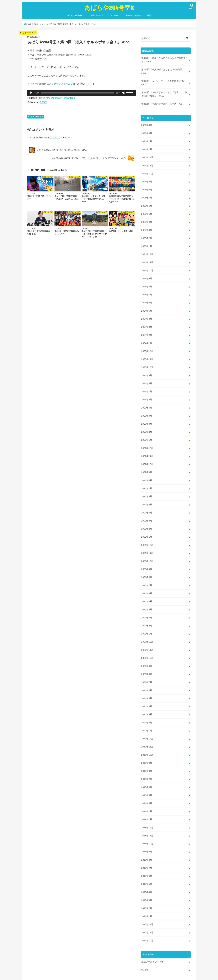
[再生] (31, 93)
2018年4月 (146, 872)
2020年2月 (146, 706)
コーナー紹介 (114, 15)
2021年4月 (146, 596)
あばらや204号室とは (76, 15)
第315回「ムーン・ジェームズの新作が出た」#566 (164, 82)
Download (69, 98)
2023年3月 (146, 415)
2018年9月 (146, 832)
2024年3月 (146, 321)
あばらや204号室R (109, 8)
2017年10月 (147, 919)
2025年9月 (146, 179)
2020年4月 (146, 691)
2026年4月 (146, 124)
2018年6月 (146, 856)
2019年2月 (146, 793)
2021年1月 (146, 620)
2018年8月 (146, 840)
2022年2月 (146, 517)
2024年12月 (147, 250)
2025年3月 (146, 226)
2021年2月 (146, 612)
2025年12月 (147, 155)
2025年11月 (147, 163)
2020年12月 (147, 628)
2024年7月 (146, 289)
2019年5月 (146, 777)
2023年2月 (146, 423)
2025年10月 (147, 171)
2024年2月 (146, 328)
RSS (42, 102)
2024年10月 (147, 265)
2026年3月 (146, 132)
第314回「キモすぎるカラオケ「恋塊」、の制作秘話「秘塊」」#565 (164, 93)
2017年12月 (147, 903)
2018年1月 (146, 895)
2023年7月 (146, 383)
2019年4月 (146, 785)
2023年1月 (146, 431)
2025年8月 (146, 187)
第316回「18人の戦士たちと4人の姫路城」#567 (163, 71)
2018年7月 (146, 848)
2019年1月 (146, 801)
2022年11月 (147, 446)
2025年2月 (146, 234)
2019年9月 (146, 746)
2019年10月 (147, 738)
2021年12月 (147, 533)
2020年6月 (146, 675)
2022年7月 (146, 478)
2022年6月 (146, 486)
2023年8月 (146, 376)
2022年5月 (146, 494)
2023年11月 (147, 352)
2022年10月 (147, 454)
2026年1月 (146, 147)
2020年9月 (146, 651)
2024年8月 (146, 281)
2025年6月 (146, 202)
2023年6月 (146, 391)
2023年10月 (147, 360)
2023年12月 (147, 344)
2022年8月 (146, 470)
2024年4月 (146, 313)
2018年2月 (146, 887)
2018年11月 (147, 817)
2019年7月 (146, 761)
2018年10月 (147, 824)
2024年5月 (146, 305)
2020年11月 (147, 636)
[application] (82, 93)
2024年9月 (146, 273)
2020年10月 (147, 643)
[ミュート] (124, 93)
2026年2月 (146, 139)
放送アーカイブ (97, 15)
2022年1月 (146, 525)
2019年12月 (147, 722)
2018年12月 (147, 809)
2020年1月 (146, 714)
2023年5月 (146, 399)
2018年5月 (146, 864)
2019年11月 (147, 730)
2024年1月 (146, 336)
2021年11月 (147, 541)
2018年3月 (146, 880)
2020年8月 (146, 659)
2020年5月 (146, 683)
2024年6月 (146, 297)
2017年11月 (147, 911)
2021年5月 (146, 588)
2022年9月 (146, 462)
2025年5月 (146, 210)
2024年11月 (147, 258)
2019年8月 (146, 754)
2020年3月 (146, 698)
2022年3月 (146, 510)
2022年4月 (146, 502)
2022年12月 (147, 439)
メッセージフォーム (133, 15)
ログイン (54, 137)
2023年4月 (146, 407)
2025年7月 (146, 195)
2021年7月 (146, 573)
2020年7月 (146, 667)
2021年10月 (147, 549)
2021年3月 (146, 604)
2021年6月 (146, 580)
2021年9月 (146, 557)
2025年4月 (146, 218)
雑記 (149, 15)
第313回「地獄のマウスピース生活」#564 (162, 103)
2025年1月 (146, 242)
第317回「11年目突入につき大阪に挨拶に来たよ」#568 (164, 60)
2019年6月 (146, 769)
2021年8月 (146, 565)
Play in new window (48, 98)
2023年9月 (146, 368)
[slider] (78, 93)
